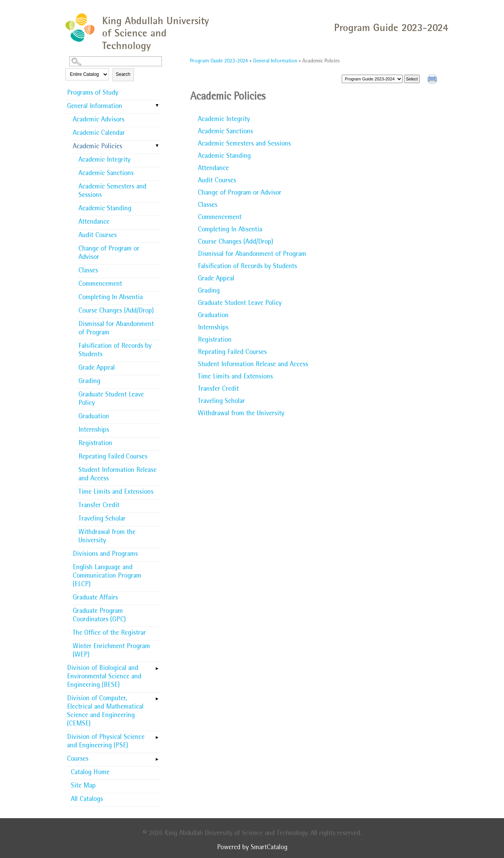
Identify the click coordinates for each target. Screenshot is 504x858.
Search (123, 74)
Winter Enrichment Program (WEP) (111, 651)
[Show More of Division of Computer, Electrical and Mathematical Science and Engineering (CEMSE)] (157, 696)
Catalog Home (90, 773)
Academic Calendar (99, 134)
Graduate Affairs (95, 598)
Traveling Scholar (102, 519)
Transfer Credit (99, 506)
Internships (94, 431)
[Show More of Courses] (157, 757)
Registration (95, 444)
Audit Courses (98, 236)
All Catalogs (87, 800)
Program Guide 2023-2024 (219, 61)
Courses (78, 760)
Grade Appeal (97, 368)
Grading (89, 382)
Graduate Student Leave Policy (111, 400)
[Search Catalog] (116, 61)
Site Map (83, 786)
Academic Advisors (99, 120)
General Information (95, 107)
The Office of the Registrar (109, 634)
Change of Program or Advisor (109, 254)
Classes (88, 271)
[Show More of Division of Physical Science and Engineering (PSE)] (157, 735)
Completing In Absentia (111, 298)
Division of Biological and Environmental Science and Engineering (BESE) (104, 677)
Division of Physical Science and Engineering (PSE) (106, 742)
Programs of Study (93, 93)
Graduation (94, 417)
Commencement (100, 285)
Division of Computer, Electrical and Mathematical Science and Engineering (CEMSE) (105, 712)
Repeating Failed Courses (113, 457)
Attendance (94, 223)
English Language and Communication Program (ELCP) (107, 576)
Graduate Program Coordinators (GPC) (99, 616)
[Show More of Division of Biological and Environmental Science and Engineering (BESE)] (157, 666)
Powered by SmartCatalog (252, 848)
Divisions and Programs (105, 555)
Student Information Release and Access (117, 475)
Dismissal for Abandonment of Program (116, 329)
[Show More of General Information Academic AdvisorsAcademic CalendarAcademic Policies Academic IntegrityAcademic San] (157, 106)
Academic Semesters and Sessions (112, 192)
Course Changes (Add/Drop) (116, 311)
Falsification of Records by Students (115, 351)
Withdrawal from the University (107, 537)
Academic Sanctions (106, 174)
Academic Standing (105, 209)
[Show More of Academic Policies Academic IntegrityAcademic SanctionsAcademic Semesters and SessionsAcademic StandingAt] (157, 146)
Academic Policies (97, 147)
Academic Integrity (104, 160)
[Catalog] (372, 79)
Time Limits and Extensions (116, 493)
